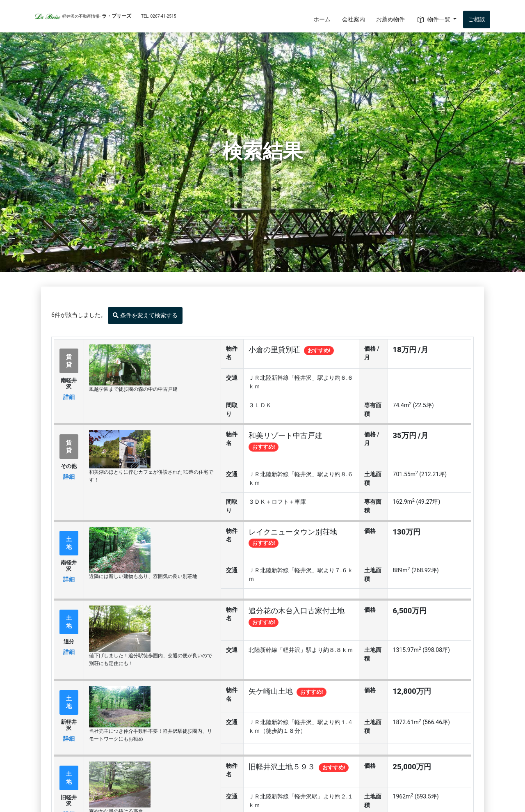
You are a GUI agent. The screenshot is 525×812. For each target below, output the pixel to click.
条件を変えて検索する (145, 315)
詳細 (69, 397)
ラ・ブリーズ (105, 16)
